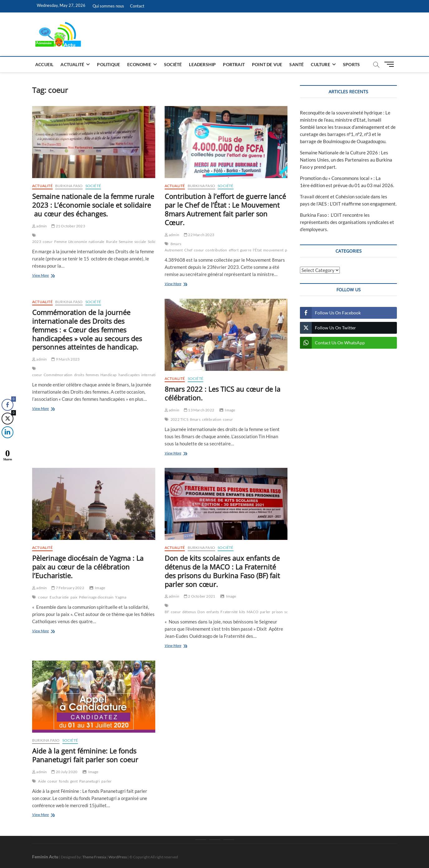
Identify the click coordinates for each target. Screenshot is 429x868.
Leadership (202, 64)
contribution (216, 250)
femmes (92, 375)
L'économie (78, 242)
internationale (153, 375)
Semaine (126, 242)
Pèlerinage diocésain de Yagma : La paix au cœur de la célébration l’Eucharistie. (88, 567)
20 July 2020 (64, 772)
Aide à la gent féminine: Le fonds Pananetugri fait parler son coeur (85, 755)
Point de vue (267, 64)
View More (48, 276)
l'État (257, 250)
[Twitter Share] (7, 419)
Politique (108, 64)
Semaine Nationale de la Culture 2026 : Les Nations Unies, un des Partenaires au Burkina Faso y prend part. (346, 160)
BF (167, 612)
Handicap (109, 375)
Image (230, 410)
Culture (320, 64)
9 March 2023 (65, 359)
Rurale (112, 242)
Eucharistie (59, 597)
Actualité (72, 64)
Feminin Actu (45, 857)
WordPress (118, 857)
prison (277, 612)
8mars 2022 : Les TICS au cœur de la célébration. (222, 393)
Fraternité (229, 612)
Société (173, 64)
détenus (189, 612)
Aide (42, 781)
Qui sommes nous (108, 6)
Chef (188, 250)
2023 (37, 242)
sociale (140, 242)
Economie (139, 64)
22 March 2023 (199, 235)
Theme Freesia (94, 857)
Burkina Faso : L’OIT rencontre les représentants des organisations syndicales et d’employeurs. (347, 222)
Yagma (121, 597)
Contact (137, 6)
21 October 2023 (68, 226)
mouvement (273, 250)
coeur (48, 242)
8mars (195, 419)
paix (74, 597)
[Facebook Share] (7, 405)
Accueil (44, 64)
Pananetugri (89, 781)
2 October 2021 (200, 596)
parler (265, 612)
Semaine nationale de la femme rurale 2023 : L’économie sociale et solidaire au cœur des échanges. (93, 205)
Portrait (234, 64)
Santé (296, 64)
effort (234, 250)
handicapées (129, 375)
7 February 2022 (68, 588)
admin (39, 226)
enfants (213, 612)
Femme (60, 242)
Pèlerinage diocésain (96, 597)
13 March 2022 (199, 410)
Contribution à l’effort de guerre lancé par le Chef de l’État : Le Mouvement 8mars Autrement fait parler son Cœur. (225, 209)
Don (201, 612)
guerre (246, 250)
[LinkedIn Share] (6, 432)
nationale (96, 242)
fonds (64, 781)
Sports (351, 64)
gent (74, 781)
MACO (253, 612)
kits (242, 612)
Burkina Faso (69, 186)
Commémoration (58, 375)
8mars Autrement (174, 247)
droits (79, 375)
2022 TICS (179, 419)
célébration (212, 419)
